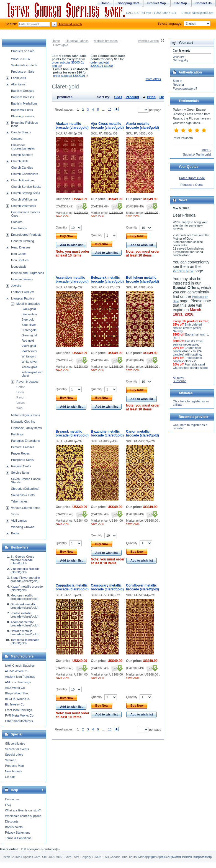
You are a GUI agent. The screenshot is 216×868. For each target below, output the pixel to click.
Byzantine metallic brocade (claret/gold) (107, 433)
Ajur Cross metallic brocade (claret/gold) (107, 126)
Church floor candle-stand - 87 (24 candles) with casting (187, 351)
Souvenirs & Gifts (23, 495)
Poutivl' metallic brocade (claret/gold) (25, 615)
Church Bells (20, 161)
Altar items (18, 84)
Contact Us (204, 3)
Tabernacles (19, 501)
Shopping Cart (128, 3)
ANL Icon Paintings (18, 682)
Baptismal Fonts (22, 110)
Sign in (178, 81)
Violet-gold (29, 346)
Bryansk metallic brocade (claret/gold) (72, 433)
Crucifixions (19, 228)
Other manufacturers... (20, 721)
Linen (20, 392)
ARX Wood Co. (15, 688)
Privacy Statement (17, 833)
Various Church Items (26, 508)
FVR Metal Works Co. (20, 715)
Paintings (17, 434)
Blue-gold (28, 319)
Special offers (14, 755)
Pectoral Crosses (23, 447)
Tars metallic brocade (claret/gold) (25, 641)
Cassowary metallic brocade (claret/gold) (107, 587)
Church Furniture (23, 180)
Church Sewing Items (26, 193)
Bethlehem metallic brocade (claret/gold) (142, 280)
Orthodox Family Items (26, 428)
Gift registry (181, 60)
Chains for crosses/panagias (23, 147)
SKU (118, 97)
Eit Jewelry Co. (15, 704)
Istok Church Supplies (20, 666)
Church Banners (22, 155)
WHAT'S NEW (21, 59)
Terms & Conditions (18, 838)
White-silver (29, 362)
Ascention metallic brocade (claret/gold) (72, 280)
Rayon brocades (27, 382)
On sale (10, 777)
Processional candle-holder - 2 (187, 359)
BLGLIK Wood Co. (17, 699)
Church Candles (22, 167)
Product (132, 97)
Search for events (17, 749)
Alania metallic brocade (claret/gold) (142, 126)
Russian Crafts (21, 466)
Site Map (181, 3)
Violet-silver (29, 351)
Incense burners (22, 279)
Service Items (20, 473)
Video (15, 514)
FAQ (8, 805)
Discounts (12, 821)
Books (15, 533)
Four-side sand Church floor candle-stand (190, 366)
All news (178, 378)
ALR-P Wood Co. (17, 671)
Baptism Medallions (24, 103)
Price (151, 97)
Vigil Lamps (19, 521)
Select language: (184, 24)
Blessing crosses (23, 116)
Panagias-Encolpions (25, 441)
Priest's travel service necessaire (188, 343)
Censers (17, 139)
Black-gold (29, 309)
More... (206, 150)
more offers (153, 79)
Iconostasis (19, 267)
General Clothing (23, 241)
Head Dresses (21, 247)
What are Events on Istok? (23, 810)
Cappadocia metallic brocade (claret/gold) (72, 587)
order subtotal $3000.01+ (70, 76)
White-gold (29, 356)
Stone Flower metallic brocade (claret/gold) (25, 579)
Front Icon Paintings (19, 710)
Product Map (157, 3)
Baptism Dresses (23, 97)
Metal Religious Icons (26, 415)
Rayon (21, 397)
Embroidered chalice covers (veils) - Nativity (188, 328)
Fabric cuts (19, 78)
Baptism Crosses (23, 91)
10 (110, 110)
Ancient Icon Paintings (20, 677)
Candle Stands (21, 132)
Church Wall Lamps (24, 199)
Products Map (14, 766)
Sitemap (11, 760)
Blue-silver (29, 325)
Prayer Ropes (20, 453)
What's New (183, 271)
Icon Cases (19, 254)
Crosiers (17, 222)
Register (178, 85)
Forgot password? (185, 88)
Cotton (21, 387)
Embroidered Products (26, 235)
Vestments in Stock (24, 65)
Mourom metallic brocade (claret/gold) (25, 597)
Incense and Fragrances (28, 273)
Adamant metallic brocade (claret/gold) (25, 624)
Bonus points (14, 827)
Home (56, 41)
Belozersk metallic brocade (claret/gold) (107, 280)
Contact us (12, 799)
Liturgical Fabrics (77, 41)
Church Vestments (24, 206)
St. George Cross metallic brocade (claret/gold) (22, 560)
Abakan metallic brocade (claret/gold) (72, 126)
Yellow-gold (29, 367)
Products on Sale (23, 51)
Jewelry (16, 286)
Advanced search (70, 24)
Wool (20, 408)
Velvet (20, 403)
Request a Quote (192, 185)
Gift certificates (15, 743)
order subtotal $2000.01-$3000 (102, 64)
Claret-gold (29, 330)
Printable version (148, 41)
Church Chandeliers (25, 174)
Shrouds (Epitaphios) (25, 489)
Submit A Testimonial (197, 154)
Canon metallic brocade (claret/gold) (142, 433)
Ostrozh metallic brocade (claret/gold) (25, 633)
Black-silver (29, 314)
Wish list (178, 57)
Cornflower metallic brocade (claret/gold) (142, 587)
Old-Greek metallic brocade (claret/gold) (25, 606)
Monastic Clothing (23, 422)
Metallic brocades (106, 41)
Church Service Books (26, 187)
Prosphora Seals (22, 460)
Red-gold (28, 341)
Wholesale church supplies (23, 816)
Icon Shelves (20, 260)
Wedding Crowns (23, 527)
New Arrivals (13, 771)
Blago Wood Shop (17, 693)
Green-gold (29, 335)
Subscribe (180, 381)
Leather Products (23, 292)
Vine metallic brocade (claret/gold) (25, 570)
